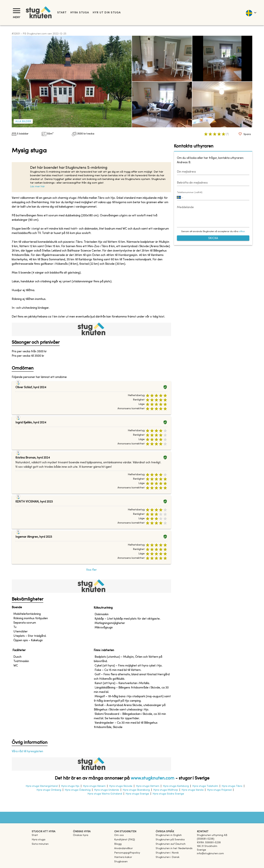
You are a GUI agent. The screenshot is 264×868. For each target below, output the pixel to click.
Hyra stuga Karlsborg (176, 786)
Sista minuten (40, 844)
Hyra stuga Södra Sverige (168, 794)
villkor (242, 232)
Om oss (119, 835)
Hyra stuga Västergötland (42, 786)
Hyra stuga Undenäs (107, 790)
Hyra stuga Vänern (94, 786)
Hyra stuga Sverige (137, 794)
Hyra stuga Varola (192, 790)
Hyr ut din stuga (107, 13)
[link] (169, 835)
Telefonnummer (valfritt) (190, 193)
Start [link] (62, 13)
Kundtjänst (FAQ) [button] (125, 840)
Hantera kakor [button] (123, 857)
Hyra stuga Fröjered (219, 790)
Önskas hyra (81, 835)
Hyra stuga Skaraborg (136, 790)
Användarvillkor (123, 848)
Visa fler (91, 570)
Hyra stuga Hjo (70, 786)
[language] (251, 13)
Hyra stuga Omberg (49, 790)
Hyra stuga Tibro (232, 786)
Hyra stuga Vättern (148, 786)
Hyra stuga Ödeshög (78, 790)
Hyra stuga (80, 13)
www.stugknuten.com (153, 778)
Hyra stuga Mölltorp (166, 790)
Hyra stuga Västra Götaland (105, 794)
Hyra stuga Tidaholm (205, 786)
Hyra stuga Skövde (121, 786)
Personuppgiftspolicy (127, 853)
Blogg (118, 844)
